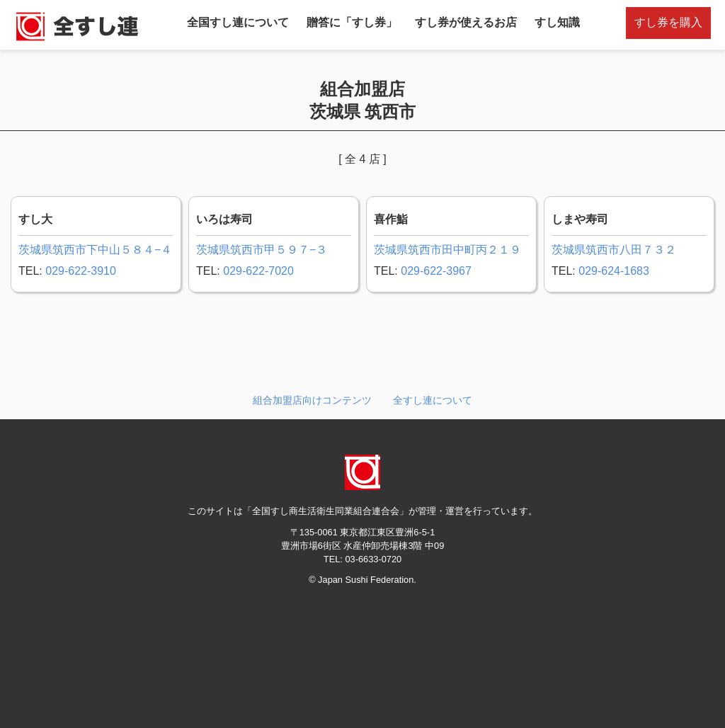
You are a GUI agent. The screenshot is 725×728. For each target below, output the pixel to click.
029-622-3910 (81, 271)
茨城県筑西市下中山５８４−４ (95, 250)
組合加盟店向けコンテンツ (312, 400)
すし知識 (557, 22)
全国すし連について (238, 22)
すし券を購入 (668, 22)
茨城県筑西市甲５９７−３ (262, 250)
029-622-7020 (258, 271)
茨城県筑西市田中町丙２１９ (447, 250)
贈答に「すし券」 (352, 22)
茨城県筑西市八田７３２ (614, 250)
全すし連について (433, 400)
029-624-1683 (614, 271)
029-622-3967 (436, 271)
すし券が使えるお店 (466, 22)
